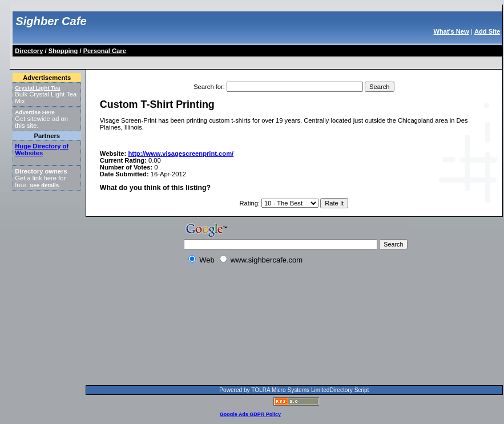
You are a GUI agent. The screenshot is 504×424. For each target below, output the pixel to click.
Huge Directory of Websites (42, 150)
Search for (208, 87)
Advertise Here (35, 112)
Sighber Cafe (51, 21)
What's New (451, 31)
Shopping (63, 51)
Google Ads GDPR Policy (250, 414)
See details (44, 185)
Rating (249, 203)
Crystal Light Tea (37, 88)
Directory (29, 51)
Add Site (487, 31)
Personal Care (105, 51)
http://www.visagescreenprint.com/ (181, 154)
